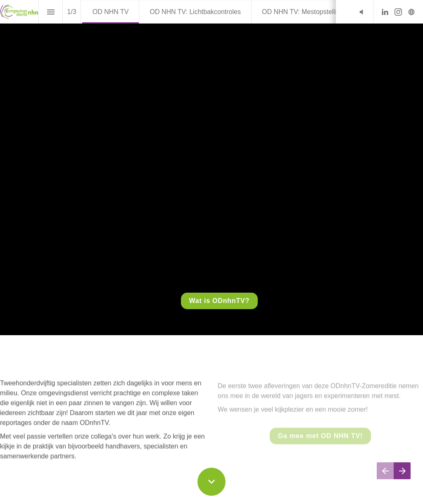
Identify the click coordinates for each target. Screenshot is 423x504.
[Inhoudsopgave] (51, 12)
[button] (361, 12)
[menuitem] (111, 12)
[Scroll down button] (211, 482)
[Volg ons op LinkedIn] (385, 12)
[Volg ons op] (411, 12)
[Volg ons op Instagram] (398, 12)
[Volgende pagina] (402, 471)
